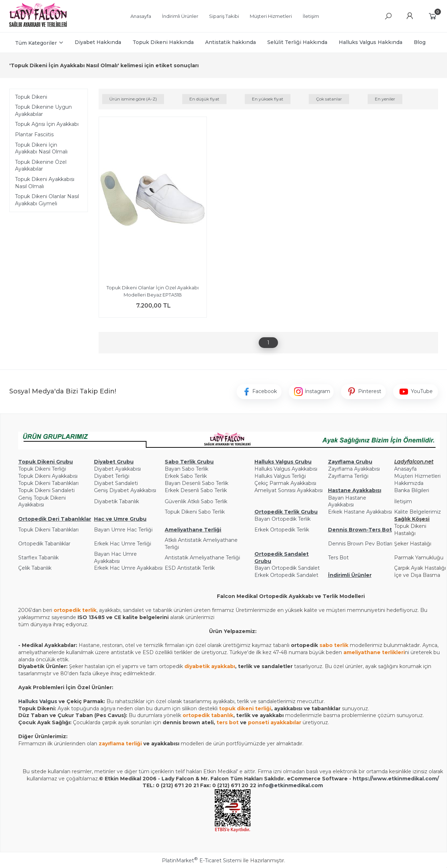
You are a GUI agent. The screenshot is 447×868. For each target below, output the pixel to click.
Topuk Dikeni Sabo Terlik (195, 512)
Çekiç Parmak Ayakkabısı (285, 483)
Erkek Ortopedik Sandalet (286, 575)
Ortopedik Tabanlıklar (44, 544)
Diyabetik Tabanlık (116, 501)
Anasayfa (405, 469)
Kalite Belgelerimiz (418, 512)
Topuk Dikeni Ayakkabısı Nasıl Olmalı (45, 183)
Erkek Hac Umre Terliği (123, 544)
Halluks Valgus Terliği (280, 476)
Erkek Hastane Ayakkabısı (360, 512)
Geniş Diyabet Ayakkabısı (125, 490)
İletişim (403, 501)
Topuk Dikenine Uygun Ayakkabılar (43, 111)
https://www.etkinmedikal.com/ (396, 779)
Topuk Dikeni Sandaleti (46, 490)
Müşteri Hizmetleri (417, 476)
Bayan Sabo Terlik (187, 469)
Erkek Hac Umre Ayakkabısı (128, 568)
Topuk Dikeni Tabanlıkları (48, 483)
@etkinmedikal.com (296, 785)
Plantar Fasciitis (34, 134)
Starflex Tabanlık (38, 558)
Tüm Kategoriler (36, 43)
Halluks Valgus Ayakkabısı (286, 469)
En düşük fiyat (204, 99)
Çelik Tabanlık (35, 568)
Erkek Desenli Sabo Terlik (196, 490)
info (263, 785)
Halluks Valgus (38, 701)
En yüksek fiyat (268, 99)
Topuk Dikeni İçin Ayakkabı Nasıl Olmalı (41, 148)
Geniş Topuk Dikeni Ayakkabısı (42, 501)
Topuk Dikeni (31, 97)
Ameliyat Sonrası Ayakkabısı (289, 490)
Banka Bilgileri (412, 490)
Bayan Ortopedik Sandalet (287, 568)
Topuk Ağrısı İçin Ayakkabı (47, 124)
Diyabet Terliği (112, 476)
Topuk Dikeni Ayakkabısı (48, 476)
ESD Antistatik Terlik (190, 568)
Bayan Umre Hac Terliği (123, 530)
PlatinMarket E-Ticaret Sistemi (202, 860)
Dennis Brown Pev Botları (360, 544)
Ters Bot (338, 558)
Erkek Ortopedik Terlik (282, 530)
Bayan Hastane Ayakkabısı (347, 501)
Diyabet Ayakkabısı (117, 469)
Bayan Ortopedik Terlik (282, 519)
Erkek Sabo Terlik (186, 476)
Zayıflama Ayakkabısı (354, 469)
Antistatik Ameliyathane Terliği (202, 558)
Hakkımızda (409, 483)
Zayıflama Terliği (348, 476)
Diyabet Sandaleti (116, 483)
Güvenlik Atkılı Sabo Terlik (196, 501)
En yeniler (385, 99)
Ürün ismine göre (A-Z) (133, 99)
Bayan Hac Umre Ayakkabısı (115, 558)
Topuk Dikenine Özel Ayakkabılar (41, 166)
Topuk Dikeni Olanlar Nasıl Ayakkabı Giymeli (47, 200)
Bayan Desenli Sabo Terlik (197, 483)
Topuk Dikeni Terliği (42, 469)
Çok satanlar (329, 99)
